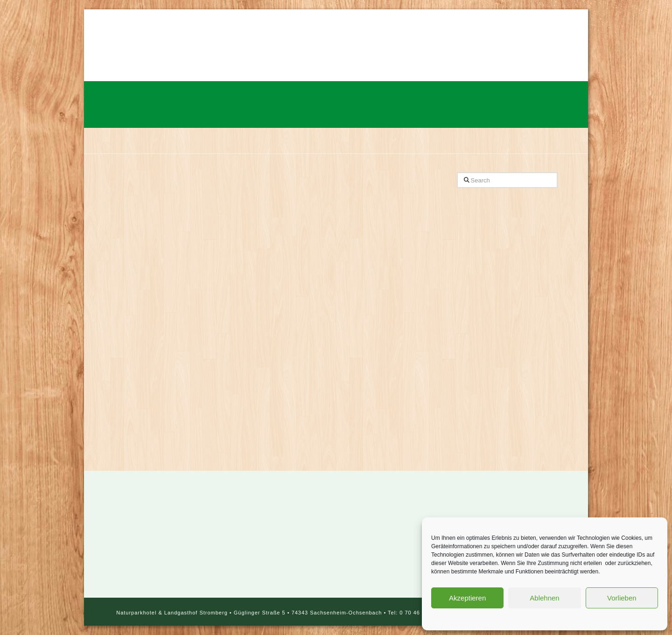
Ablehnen (544, 598)
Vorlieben (622, 598)
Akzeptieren (467, 598)
